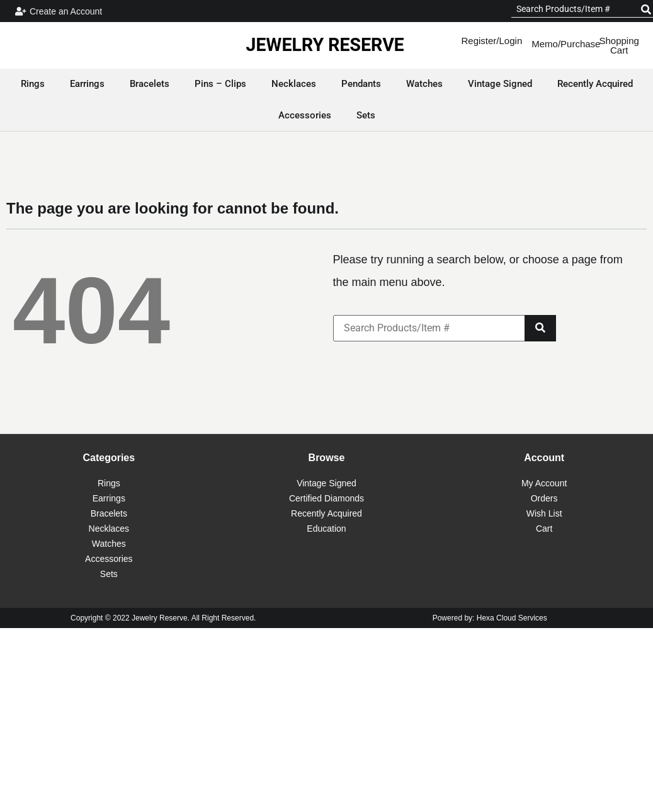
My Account (544, 483)
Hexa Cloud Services (512, 618)
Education (326, 529)
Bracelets (109, 513)
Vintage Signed (326, 483)
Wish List (544, 513)
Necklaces (109, 529)
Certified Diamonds (326, 498)
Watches (109, 544)
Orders (544, 498)
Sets (109, 574)
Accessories (109, 559)
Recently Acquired (326, 513)
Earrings (109, 498)
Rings (109, 483)
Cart (544, 529)
